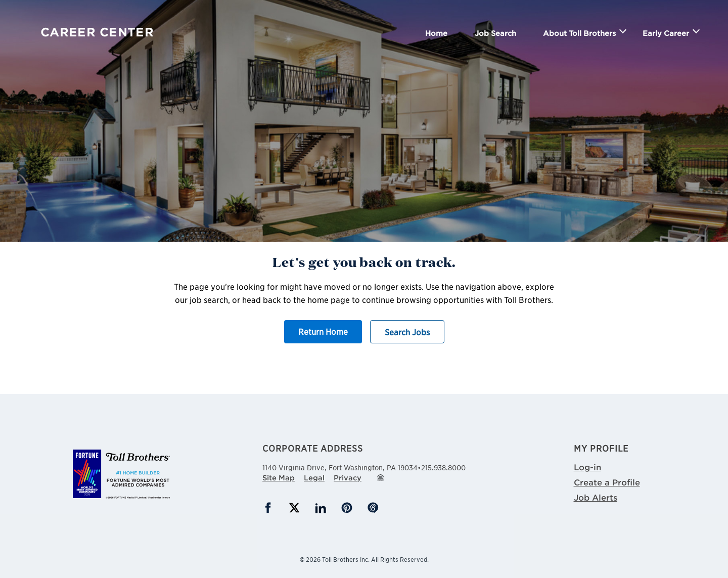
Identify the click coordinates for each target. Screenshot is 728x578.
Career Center (97, 32)
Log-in (587, 467)
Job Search (495, 33)
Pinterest (347, 508)
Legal (314, 478)
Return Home (323, 331)
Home (436, 33)
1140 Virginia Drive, (340, 466)
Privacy (348, 478)
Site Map (279, 478)
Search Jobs (407, 332)
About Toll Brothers (579, 33)
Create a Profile (607, 482)
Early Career (666, 33)
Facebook (268, 508)
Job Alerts (596, 497)
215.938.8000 (443, 467)
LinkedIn (321, 508)
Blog (373, 508)
